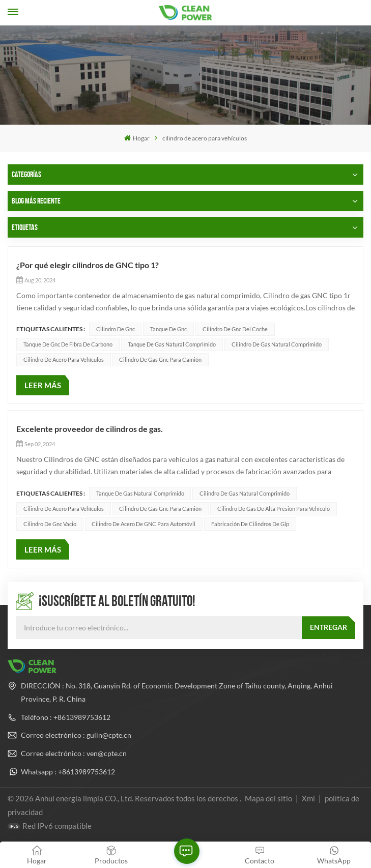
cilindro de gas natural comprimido (277, 344)
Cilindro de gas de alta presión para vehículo (274, 509)
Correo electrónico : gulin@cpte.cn (76, 735)
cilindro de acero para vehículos (64, 359)
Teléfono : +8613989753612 (66, 717)
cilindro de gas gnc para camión (160, 359)
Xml (308, 798)
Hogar (137, 138)
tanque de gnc (168, 329)
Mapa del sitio (269, 798)
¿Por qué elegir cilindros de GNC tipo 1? (88, 265)
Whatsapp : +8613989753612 (68, 772)
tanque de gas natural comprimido (172, 344)
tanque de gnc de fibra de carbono (68, 344)
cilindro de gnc (116, 329)
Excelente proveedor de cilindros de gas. (90, 429)
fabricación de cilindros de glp (250, 524)
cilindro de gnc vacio (50, 524)
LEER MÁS (43, 385)
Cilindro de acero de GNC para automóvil (144, 524)
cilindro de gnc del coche (235, 329)
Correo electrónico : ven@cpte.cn (74, 753)
